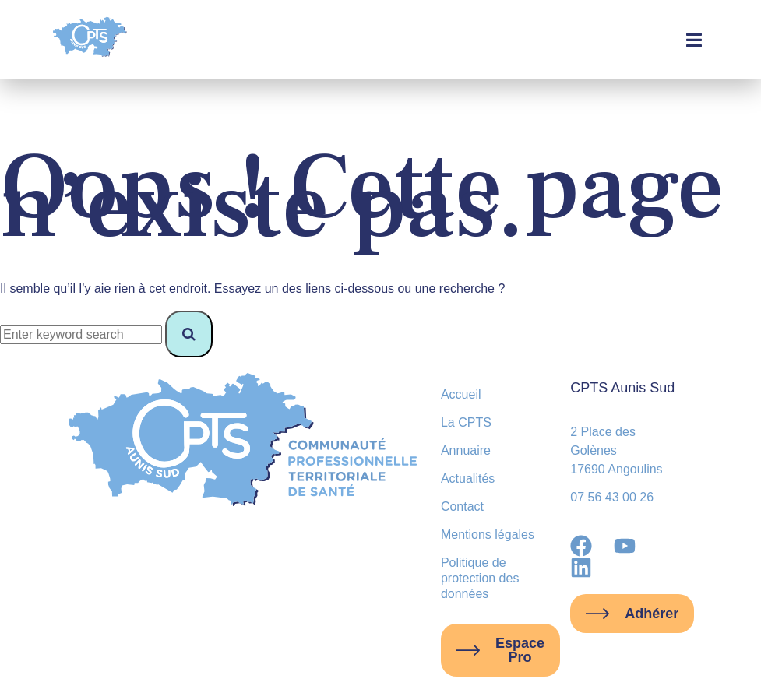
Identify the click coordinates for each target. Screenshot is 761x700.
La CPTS (466, 422)
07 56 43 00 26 (612, 497)
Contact (462, 507)
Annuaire (466, 450)
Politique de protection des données (480, 578)
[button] (694, 40)
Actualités (468, 478)
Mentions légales (488, 535)
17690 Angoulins (616, 469)
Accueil (461, 394)
